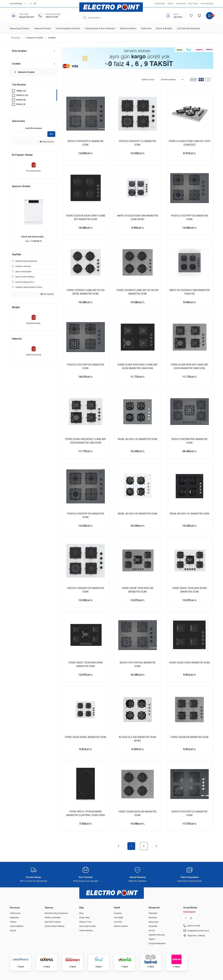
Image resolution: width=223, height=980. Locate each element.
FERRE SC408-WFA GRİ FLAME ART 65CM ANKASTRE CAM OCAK (189, 366)
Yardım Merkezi (17, 926)
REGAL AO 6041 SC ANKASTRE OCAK (189, 514)
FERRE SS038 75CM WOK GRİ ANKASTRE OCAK (137, 590)
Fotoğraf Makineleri (157, 943)
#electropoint (189, 912)
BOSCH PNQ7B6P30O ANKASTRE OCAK (190, 441)
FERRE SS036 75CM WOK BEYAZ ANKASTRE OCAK (190, 590)
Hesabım (118, 913)
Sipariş (13, 930)
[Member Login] (175, 16)
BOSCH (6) (21, 100)
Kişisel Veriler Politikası (55, 926)
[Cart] (210, 16)
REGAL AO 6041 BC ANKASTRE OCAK (137, 514)
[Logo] (111, 7)
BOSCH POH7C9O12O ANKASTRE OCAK (190, 813)
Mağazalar (14, 918)
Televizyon (153, 913)
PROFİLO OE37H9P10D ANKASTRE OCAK (86, 366)
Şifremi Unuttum (121, 926)
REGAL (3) (21, 104)
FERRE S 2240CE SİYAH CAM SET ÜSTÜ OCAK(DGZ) (190, 143)
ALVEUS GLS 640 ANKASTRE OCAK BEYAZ (137, 739)
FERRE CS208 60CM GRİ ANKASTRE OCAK (137, 813)
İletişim (13, 922)
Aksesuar (153, 918)
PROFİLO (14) (22, 95)
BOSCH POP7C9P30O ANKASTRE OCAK (138, 664)
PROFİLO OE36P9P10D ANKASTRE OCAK (86, 515)
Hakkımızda (15, 913)
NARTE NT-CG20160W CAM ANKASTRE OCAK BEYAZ (138, 217)
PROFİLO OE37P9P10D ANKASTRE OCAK (189, 217)
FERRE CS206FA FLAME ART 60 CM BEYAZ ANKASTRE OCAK (86, 292)
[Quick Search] (28, 134)
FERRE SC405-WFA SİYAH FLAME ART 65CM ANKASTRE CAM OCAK (138, 366)
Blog (81, 913)
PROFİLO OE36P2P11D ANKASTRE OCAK (137, 143)
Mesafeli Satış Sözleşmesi (56, 913)
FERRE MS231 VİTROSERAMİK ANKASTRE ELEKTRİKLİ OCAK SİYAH (86, 813)
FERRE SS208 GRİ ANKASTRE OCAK (190, 737)
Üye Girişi (118, 922)
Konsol (152, 930)
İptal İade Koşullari (53, 922)
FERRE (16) (21, 91)
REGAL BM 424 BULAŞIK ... (34, 237)
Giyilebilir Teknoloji (157, 935)
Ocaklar (52, 38)
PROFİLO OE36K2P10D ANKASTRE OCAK (86, 590)
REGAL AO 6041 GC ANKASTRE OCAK (137, 439)
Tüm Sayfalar (47, 294)
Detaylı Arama (47, 142)
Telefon (152, 939)
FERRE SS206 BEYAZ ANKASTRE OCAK (86, 737)
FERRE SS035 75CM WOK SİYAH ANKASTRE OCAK (86, 664)
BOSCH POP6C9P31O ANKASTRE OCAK (86, 143)
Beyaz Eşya (153, 922)
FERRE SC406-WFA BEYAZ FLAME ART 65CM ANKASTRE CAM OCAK (86, 441)
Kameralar (153, 926)
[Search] (111, 18)
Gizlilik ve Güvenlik (53, 918)
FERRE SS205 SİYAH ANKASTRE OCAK (189, 663)
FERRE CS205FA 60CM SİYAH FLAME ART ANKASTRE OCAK (86, 217)
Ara (51, 134)
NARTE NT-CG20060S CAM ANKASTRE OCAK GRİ (190, 292)
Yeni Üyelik (119, 918)
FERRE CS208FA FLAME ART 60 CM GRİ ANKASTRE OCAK (137, 292)
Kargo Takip (84, 918)
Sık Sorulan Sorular (87, 926)
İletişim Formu (85, 922)
